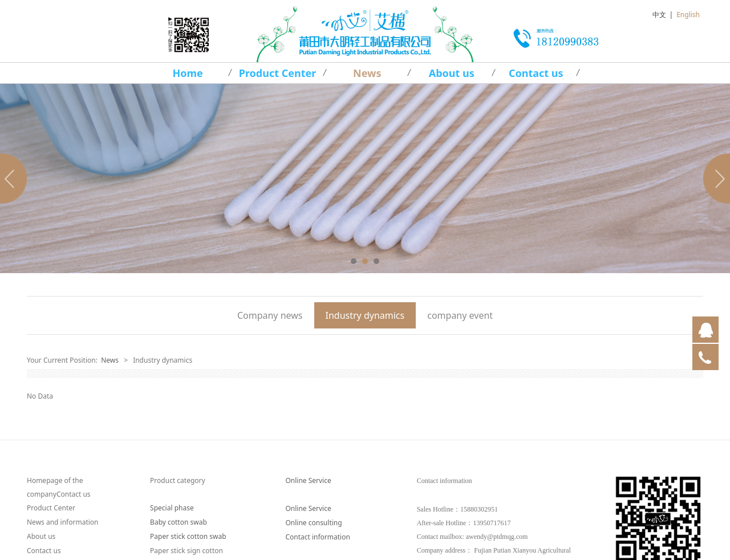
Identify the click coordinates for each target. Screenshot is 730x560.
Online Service (308, 480)
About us (452, 73)
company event (460, 315)
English (688, 15)
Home (188, 73)
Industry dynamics (365, 315)
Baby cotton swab (179, 522)
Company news (270, 315)
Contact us (536, 73)
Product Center (278, 73)
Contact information (317, 537)
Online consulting (313, 523)
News (367, 73)
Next (715, 178)
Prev (15, 178)
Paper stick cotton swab (188, 536)
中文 (659, 15)
